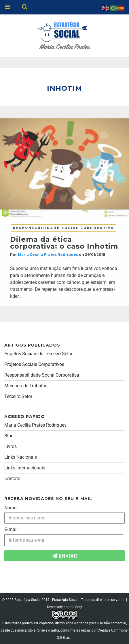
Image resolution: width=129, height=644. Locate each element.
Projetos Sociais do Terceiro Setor (38, 354)
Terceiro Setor (18, 396)
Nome (11, 508)
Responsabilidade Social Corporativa (63, 228)
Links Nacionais (21, 457)
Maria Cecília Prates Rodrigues (35, 425)
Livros (11, 446)
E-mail (11, 529)
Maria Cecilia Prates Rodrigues (48, 255)
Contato (12, 479)
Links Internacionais (25, 468)
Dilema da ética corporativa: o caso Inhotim (64, 243)
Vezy (78, 607)
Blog (9, 436)
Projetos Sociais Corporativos (34, 364)
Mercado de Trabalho (26, 386)
